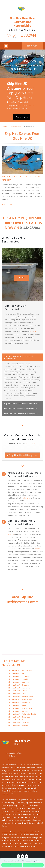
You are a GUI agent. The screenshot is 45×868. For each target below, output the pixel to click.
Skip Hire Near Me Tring (17, 694)
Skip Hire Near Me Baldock (18, 673)
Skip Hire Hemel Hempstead (23, 455)
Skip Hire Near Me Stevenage (19, 717)
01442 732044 (24, 35)
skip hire (33, 331)
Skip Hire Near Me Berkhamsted (20, 708)
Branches (10, 759)
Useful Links (11, 756)
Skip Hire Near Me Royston (18, 711)
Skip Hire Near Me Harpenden (19, 688)
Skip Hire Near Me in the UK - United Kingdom (23, 59)
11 (19, 74)
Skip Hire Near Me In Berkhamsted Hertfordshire (19, 357)
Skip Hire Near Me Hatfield (18, 679)
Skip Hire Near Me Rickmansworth (21, 720)
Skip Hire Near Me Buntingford (19, 682)
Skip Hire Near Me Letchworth (19, 676)
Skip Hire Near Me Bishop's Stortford (22, 670)
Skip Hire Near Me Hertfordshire (14, 663)
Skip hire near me (16, 127)
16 (32, 74)
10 (16, 74)
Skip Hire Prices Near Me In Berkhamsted (22, 403)
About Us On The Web (14, 753)
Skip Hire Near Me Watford (18, 726)
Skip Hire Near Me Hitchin (18, 691)
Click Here (22, 278)
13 (24, 74)
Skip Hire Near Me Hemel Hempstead (22, 699)
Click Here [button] (38, 861)
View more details (8, 204)
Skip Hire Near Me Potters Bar (19, 702)
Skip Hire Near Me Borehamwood (21, 697)
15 (29, 74)
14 (27, 74)
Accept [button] (33, 865)
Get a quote (33, 46)
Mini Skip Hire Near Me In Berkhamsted (21, 409)
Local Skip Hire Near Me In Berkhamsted (22, 414)
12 (21, 74)
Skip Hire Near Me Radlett (18, 705)
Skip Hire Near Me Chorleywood (20, 723)
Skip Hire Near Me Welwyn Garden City (22, 714)
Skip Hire (5, 127)
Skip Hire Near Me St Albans (19, 685)
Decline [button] (12, 865)
